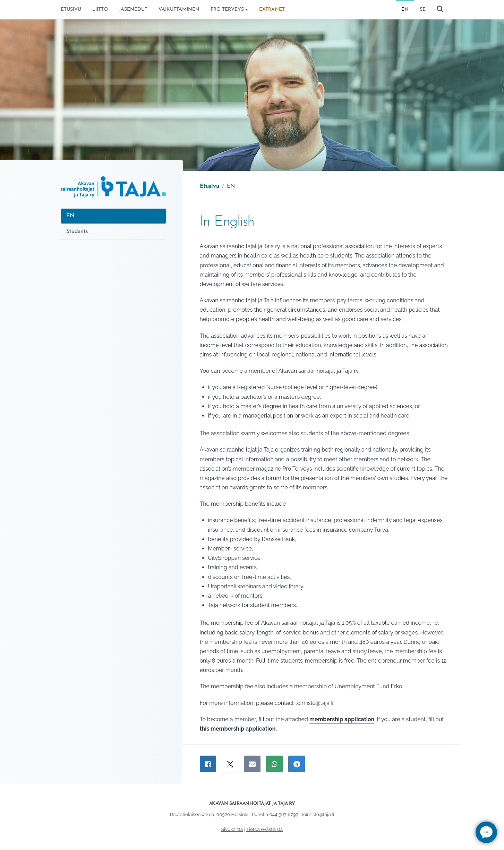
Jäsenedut (133, 10)
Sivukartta (232, 829)
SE (423, 10)
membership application (342, 719)
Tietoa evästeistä (264, 829)
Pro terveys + (229, 10)
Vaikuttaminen (179, 10)
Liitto (100, 10)
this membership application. (238, 729)
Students (77, 232)
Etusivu (71, 10)
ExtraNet (272, 10)
